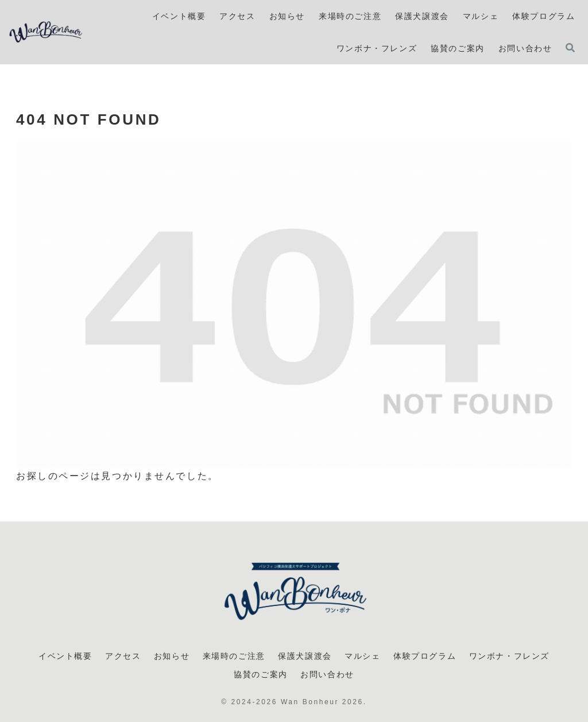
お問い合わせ (327, 674)
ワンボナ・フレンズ (509, 656)
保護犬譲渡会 (305, 656)
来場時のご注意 (234, 656)
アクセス (123, 656)
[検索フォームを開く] (570, 48)
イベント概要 (65, 656)
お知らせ (172, 656)
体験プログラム (425, 656)
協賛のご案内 (261, 674)
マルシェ (362, 656)
